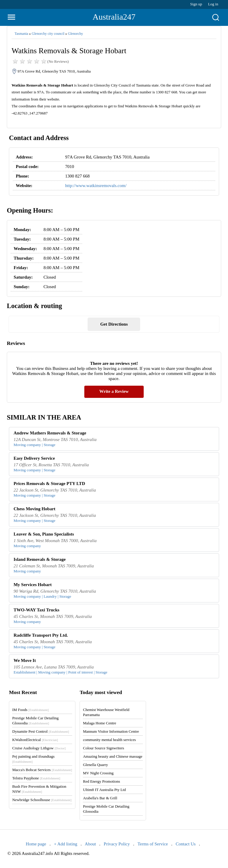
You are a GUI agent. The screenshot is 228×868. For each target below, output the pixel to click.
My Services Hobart (33, 585)
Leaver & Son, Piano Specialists (44, 534)
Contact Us (186, 844)
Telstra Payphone (36, 778)
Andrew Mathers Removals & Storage (50, 433)
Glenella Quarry (95, 765)
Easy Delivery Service (34, 458)
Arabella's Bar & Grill (100, 798)
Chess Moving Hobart (35, 509)
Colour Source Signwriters (103, 748)
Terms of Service (153, 844)
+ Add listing (66, 844)
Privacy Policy (117, 844)
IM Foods (30, 710)
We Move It (25, 660)
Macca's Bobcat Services (42, 770)
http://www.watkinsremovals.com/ (96, 186)
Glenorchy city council (48, 34)
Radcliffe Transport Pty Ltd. (41, 635)
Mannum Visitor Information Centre (111, 731)
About (91, 844)
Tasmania (21, 34)
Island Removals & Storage (40, 559)
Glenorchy (76, 34)
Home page (36, 844)
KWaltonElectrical (35, 740)
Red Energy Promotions (101, 781)
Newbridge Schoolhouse (42, 800)
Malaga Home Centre (99, 723)
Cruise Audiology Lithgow (39, 748)
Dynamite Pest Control (41, 731)
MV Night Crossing (98, 773)
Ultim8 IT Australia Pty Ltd (104, 790)
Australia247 (114, 17)
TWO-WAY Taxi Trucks (37, 610)
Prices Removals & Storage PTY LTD (49, 484)
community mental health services (109, 740)
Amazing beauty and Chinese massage (113, 756)
